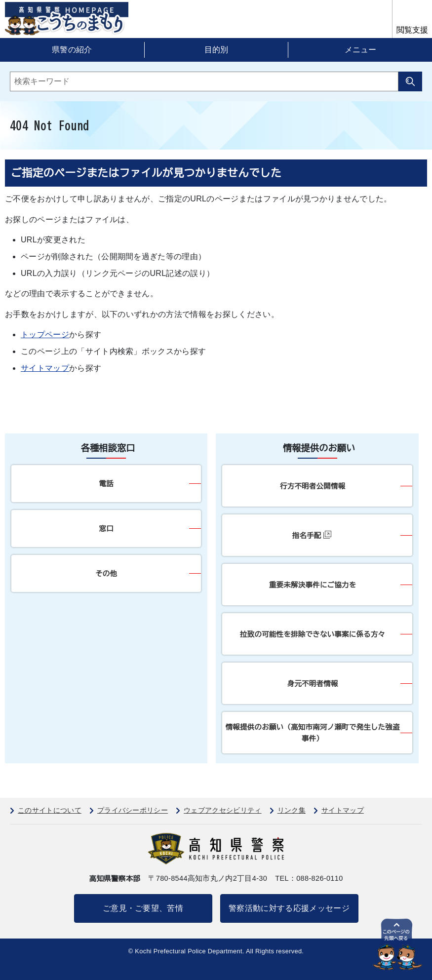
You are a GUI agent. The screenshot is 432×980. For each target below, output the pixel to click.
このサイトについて (50, 810)
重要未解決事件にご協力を (313, 585)
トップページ (45, 334)
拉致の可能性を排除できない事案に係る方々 (313, 634)
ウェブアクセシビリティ (223, 810)
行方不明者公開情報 (313, 486)
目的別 (216, 50)
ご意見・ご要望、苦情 (143, 908)
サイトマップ (45, 368)
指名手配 (312, 535)
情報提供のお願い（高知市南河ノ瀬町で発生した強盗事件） (313, 733)
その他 (106, 573)
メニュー (360, 50)
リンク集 (292, 810)
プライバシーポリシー (133, 810)
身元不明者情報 (313, 684)
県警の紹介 (72, 50)
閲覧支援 (412, 30)
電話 (106, 484)
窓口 (106, 529)
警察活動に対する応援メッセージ (289, 908)
